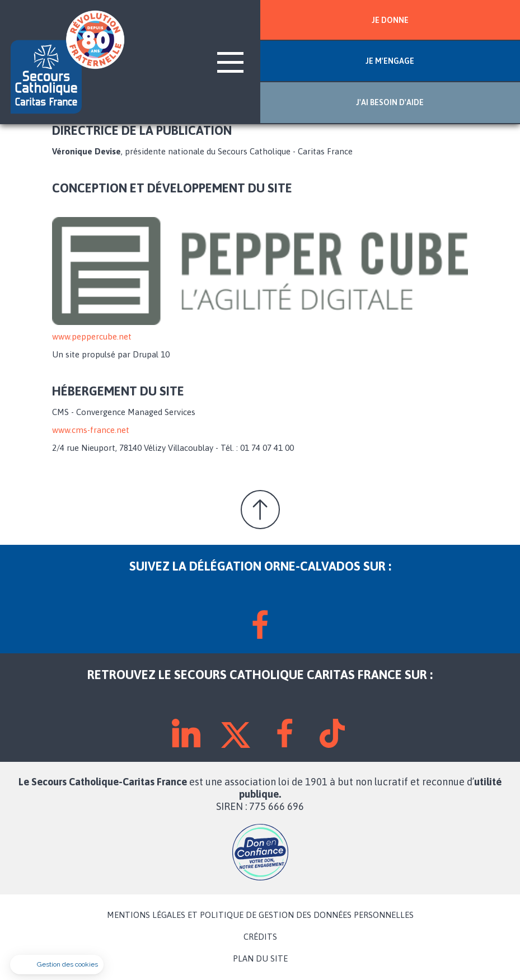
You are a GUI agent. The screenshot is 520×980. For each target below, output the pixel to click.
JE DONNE (390, 20)
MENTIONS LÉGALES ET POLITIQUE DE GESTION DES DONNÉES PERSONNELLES (260, 915)
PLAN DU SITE (260, 959)
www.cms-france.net (91, 430)
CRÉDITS (260, 937)
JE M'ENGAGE (390, 61)
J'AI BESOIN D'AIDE (390, 102)
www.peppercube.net (92, 336)
